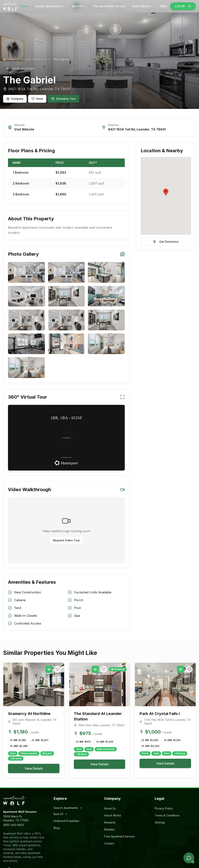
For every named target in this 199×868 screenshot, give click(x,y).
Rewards (110, 822)
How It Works (143, 6)
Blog (57, 828)
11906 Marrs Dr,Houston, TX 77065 (16, 818)
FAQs (164, 6)
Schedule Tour (64, 99)
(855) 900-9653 (14, 825)
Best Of (79, 6)
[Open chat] (189, 858)
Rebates (110, 829)
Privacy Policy (164, 808)
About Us (110, 808)
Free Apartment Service (109, 6)
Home (24, 6)
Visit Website (24, 129)
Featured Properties (66, 821)
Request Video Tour (66, 540)
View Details (34, 768)
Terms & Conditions (167, 815)
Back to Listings (20, 68)
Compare (15, 99)
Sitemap (160, 822)
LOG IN (183, 6)
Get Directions (166, 242)
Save (37, 99)
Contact (109, 843)
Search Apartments (50, 6)
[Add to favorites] (58, 669)
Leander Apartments (34, 59)
